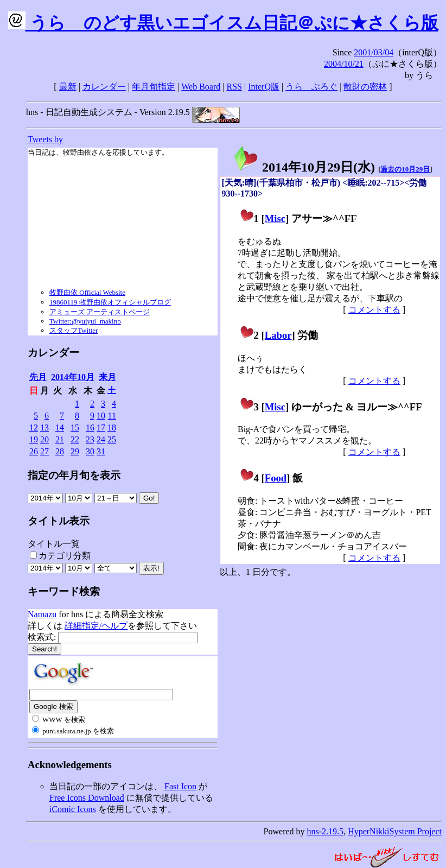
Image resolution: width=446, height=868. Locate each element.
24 (101, 439)
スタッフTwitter (74, 330)
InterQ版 (264, 87)
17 (101, 427)
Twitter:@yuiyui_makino (85, 321)
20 (44, 439)
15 (75, 427)
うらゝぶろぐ (311, 87)
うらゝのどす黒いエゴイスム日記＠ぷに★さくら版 (223, 23)
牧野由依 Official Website (87, 292)
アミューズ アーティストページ (100, 312)
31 (101, 451)
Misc (275, 218)
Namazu (42, 614)
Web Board (201, 87)
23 (90, 439)
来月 (107, 377)
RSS (234, 87)
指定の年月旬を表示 (74, 475)
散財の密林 (365, 87)
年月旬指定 (154, 87)
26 (34, 451)
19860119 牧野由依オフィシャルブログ (110, 302)
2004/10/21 (344, 64)
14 (60, 427)
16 (90, 427)
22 (75, 439)
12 (34, 427)
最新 (68, 87)
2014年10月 (73, 377)
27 (44, 451)
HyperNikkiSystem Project (395, 831)
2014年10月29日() (304, 167)
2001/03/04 (374, 52)
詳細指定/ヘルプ (96, 626)
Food (276, 478)
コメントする (374, 310)
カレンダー (104, 87)
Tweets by (45, 139)
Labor (278, 335)
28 (60, 451)
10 (101, 416)
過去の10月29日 (405, 169)
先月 (38, 377)
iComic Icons (73, 809)
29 (75, 451)
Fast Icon (180, 786)
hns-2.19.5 (326, 831)
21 (60, 439)
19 (34, 439)
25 (112, 439)
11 (112, 416)
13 (44, 427)
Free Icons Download (87, 798)
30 (90, 451)
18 (112, 427)
